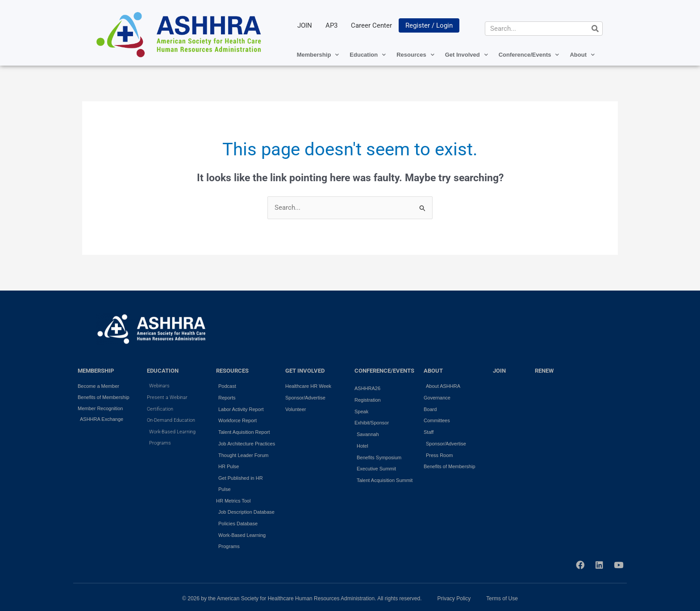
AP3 (331, 25)
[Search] (595, 29)
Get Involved (467, 55)
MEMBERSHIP (96, 371)
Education (368, 55)
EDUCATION (163, 371)
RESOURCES (232, 371)
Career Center (371, 25)
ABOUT (433, 371)
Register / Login (429, 25)
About (582, 55)
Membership (318, 55)
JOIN (305, 25)
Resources (415, 55)
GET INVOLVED (305, 371)
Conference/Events (529, 55)
